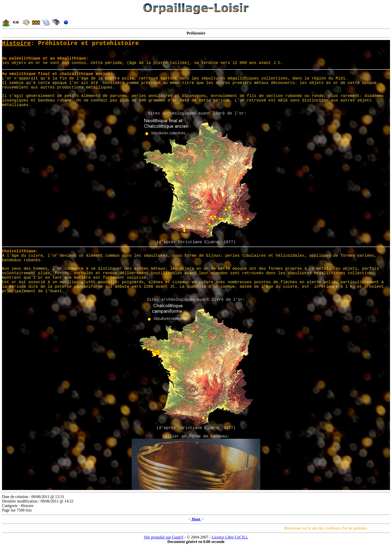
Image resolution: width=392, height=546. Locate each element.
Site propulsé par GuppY (164, 537)
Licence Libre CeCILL (230, 537)
